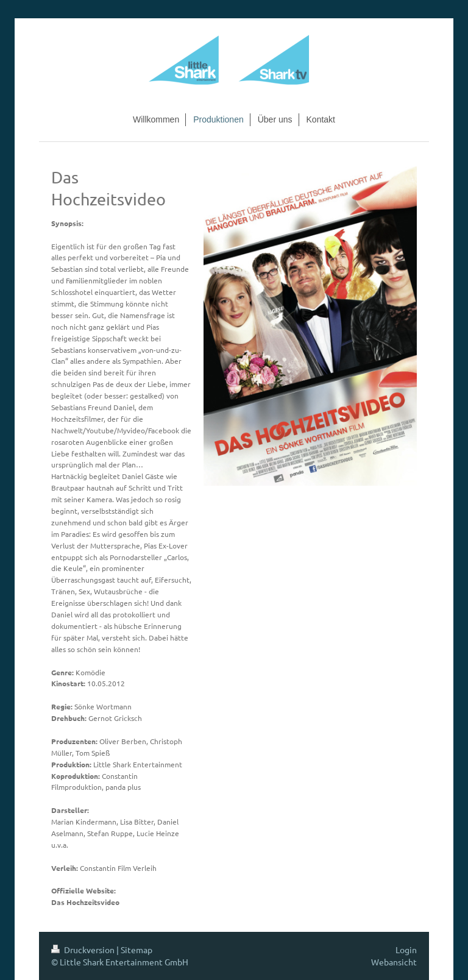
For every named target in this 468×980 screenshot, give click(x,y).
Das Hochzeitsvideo (85, 902)
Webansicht (394, 962)
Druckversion (84, 950)
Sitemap (136, 950)
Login (406, 950)
